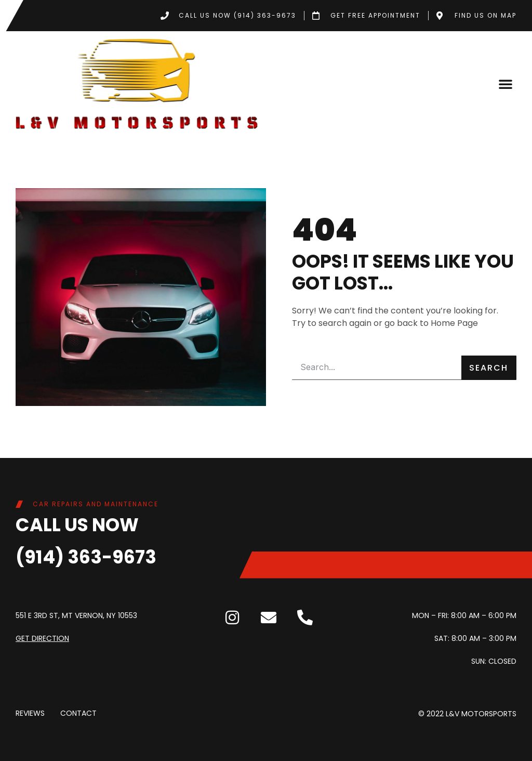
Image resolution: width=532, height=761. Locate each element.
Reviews (30, 714)
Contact (78, 714)
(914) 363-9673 (86, 557)
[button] (506, 84)
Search (489, 368)
